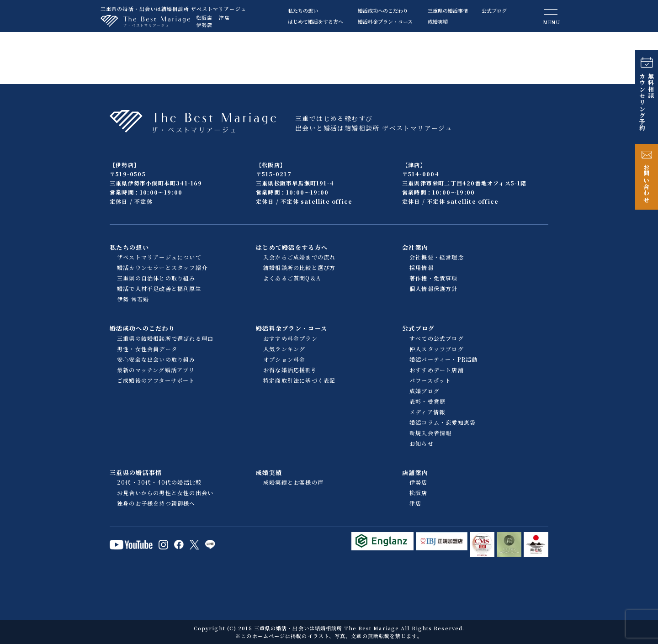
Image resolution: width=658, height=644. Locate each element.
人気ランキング (284, 349)
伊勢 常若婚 (133, 299)
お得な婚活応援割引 (290, 370)
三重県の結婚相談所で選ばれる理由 (165, 338)
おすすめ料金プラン (290, 338)
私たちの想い (303, 11)
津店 (224, 17)
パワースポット (430, 380)
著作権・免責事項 (434, 278)
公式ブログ (494, 11)
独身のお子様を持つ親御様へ (156, 503)
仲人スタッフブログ (437, 349)
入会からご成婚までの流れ (299, 257)
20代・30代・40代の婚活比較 (159, 482)
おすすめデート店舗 (437, 370)
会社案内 (415, 247)
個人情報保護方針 (434, 288)
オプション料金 (284, 359)
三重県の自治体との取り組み (156, 278)
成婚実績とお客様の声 (293, 482)
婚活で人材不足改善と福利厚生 (159, 288)
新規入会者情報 (430, 433)
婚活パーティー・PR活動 (443, 359)
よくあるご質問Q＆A (292, 278)
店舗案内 (415, 472)
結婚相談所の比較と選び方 (299, 267)
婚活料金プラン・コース (385, 21)
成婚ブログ (425, 391)
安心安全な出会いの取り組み (156, 359)
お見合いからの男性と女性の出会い (165, 493)
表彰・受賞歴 (427, 401)
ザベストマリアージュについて (159, 257)
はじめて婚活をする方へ (316, 21)
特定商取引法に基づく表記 (299, 380)
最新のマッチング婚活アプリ (156, 370)
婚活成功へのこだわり (383, 11)
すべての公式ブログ (437, 338)
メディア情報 (427, 412)
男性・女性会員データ (147, 349)
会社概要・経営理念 (437, 257)
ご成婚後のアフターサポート (156, 380)
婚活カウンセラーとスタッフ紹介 (162, 267)
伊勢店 (204, 25)
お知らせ (422, 443)
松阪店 (204, 17)
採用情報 (422, 267)
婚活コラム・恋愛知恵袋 (443, 422)
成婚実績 (438, 21)
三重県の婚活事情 (448, 11)
